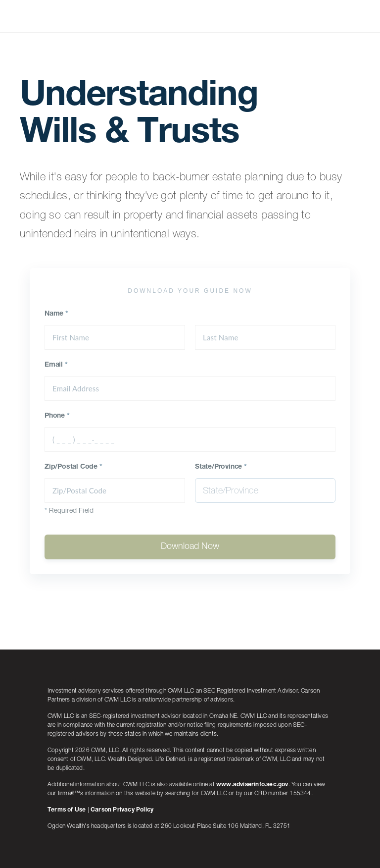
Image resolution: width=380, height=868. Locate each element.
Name (56, 314)
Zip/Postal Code (73, 467)
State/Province (221, 467)
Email (56, 365)
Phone (57, 416)
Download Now (190, 547)
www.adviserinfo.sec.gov (252, 785)
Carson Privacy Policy (122, 810)
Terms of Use (67, 810)
